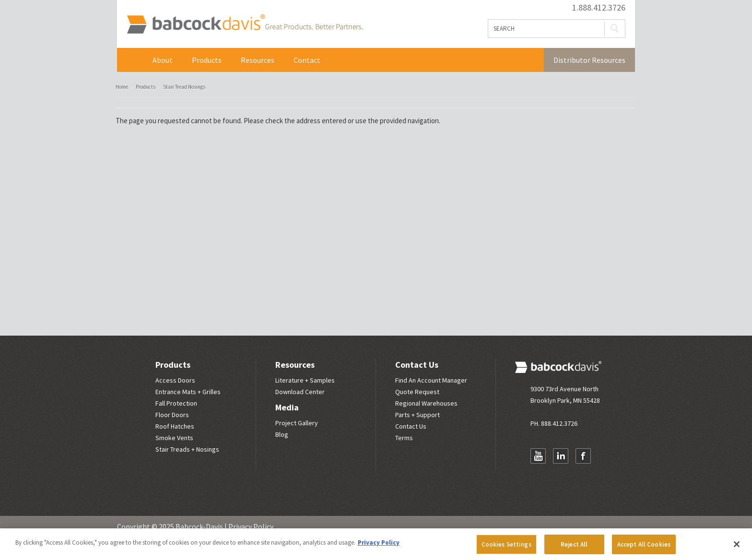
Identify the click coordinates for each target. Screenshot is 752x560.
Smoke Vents (174, 438)
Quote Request (417, 392)
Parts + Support (417, 415)
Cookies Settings (506, 547)
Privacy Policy (251, 526)
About (163, 60)
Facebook (583, 456)
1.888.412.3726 (599, 8)
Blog (282, 434)
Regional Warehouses (426, 403)
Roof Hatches (175, 426)
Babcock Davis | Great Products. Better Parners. (245, 24)
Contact (307, 60)
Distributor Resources (589, 60)
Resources (258, 60)
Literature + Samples (305, 380)
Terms (404, 438)
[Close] (737, 547)
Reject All (574, 547)
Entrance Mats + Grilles (188, 392)
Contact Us (417, 365)
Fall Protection (176, 403)
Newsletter (538, 475)
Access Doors (175, 380)
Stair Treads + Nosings (187, 449)
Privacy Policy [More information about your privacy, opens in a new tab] (379, 545)
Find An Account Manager (431, 380)
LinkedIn (561, 456)
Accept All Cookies (644, 547)
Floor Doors (172, 415)
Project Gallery (297, 423)
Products (207, 60)
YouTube (538, 456)
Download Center (300, 392)
